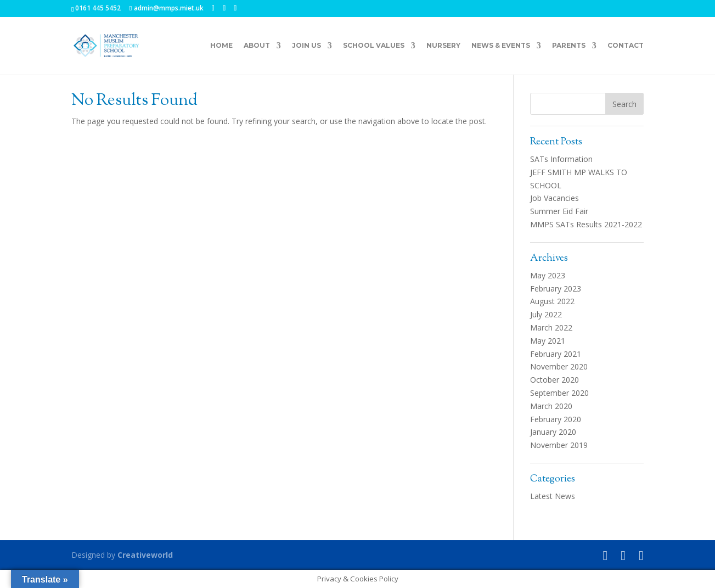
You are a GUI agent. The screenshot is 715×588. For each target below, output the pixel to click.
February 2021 (556, 354)
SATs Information (561, 159)
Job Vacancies (554, 198)
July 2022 (546, 314)
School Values (374, 46)
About (257, 46)
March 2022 (551, 327)
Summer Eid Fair (559, 211)
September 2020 (559, 393)
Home (221, 46)
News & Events (501, 46)
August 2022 (552, 301)
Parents (569, 46)
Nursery (443, 46)
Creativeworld (145, 555)
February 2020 (556, 419)
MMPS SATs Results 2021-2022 (586, 224)
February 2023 (556, 289)
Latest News (553, 496)
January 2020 (553, 432)
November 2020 (559, 366)
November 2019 (559, 445)
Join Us (306, 46)
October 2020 (554, 380)
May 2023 (548, 275)
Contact (626, 46)
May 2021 (548, 341)
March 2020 (551, 406)
